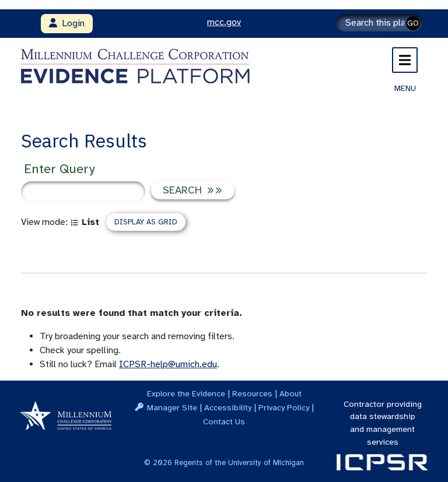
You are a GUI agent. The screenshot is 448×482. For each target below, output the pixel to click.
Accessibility (228, 407)
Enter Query (59, 169)
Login (67, 23)
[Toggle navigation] (405, 60)
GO (413, 23)
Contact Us (224, 421)
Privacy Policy (284, 407)
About (290, 393)
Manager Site (172, 407)
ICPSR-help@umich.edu (168, 364)
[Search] (379, 23)
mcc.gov (224, 22)
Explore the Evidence (186, 393)
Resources (252, 393)
